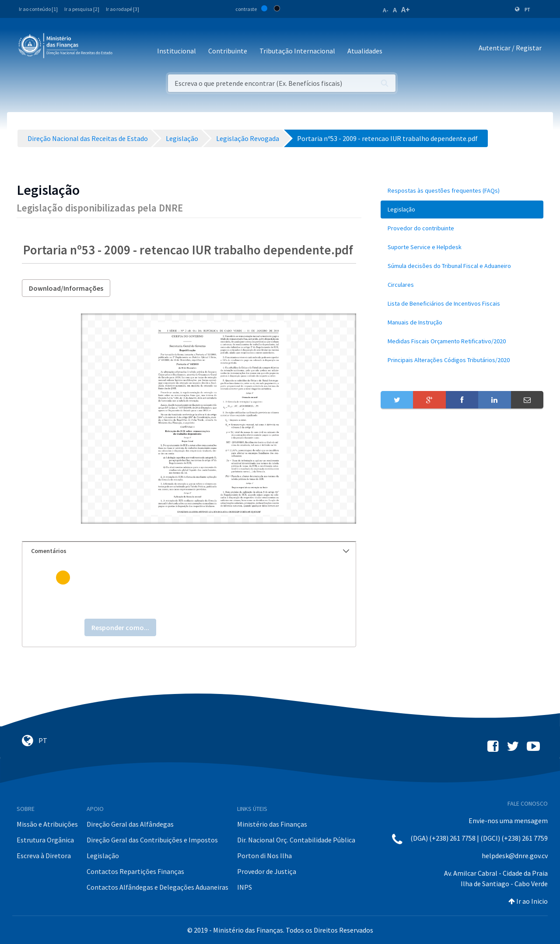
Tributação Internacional (297, 51)
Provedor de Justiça (267, 871)
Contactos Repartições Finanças (135, 871)
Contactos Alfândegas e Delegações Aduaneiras (157, 887)
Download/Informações (66, 288)
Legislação (103, 856)
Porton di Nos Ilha (264, 856)
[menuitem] (462, 191)
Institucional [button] (177, 51)
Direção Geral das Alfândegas (130, 824)
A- (386, 10)
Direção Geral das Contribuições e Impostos (152, 840)
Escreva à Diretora (44, 856)
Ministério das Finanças (272, 824)
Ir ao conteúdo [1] (38, 9)
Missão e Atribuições (47, 824)
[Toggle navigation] (126, 48)
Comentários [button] (190, 551)
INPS (245, 887)
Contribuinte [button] (228, 51)
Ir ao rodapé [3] (122, 9)
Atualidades (365, 51)
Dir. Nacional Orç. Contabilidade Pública (296, 840)
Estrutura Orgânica (45, 840)
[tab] (189, 551)
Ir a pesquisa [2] (82, 9)
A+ (406, 9)
